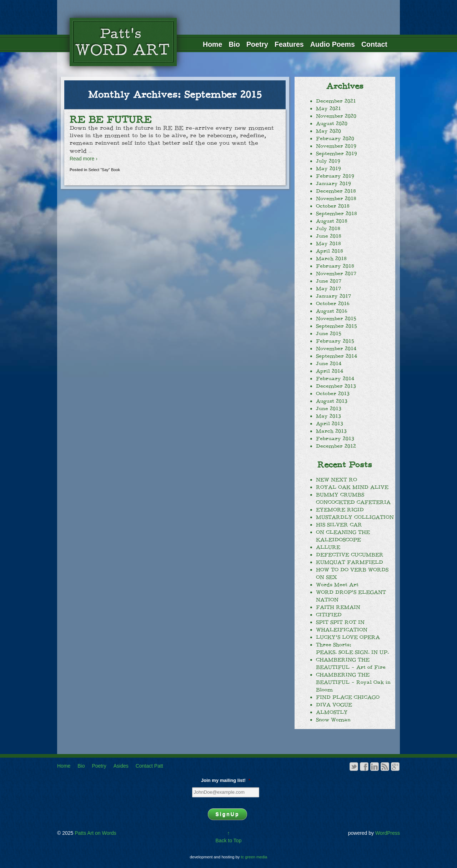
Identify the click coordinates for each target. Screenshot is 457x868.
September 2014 (337, 356)
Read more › (84, 159)
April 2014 (330, 371)
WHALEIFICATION (342, 630)
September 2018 (337, 214)
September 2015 (337, 326)
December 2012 (336, 446)
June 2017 (329, 281)
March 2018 (331, 259)
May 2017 (328, 289)
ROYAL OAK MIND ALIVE (352, 487)
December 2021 (336, 101)
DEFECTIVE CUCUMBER (350, 555)
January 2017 (333, 296)
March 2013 (331, 431)
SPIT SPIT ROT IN (340, 622)
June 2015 (329, 334)
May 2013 (328, 416)
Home (212, 44)
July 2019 (328, 161)
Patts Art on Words (95, 833)
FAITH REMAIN (338, 607)
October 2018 (333, 206)
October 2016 (333, 304)
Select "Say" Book (104, 170)
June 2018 (329, 236)
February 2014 (335, 379)
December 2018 (336, 191)
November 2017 (336, 274)
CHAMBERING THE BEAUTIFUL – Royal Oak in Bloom (353, 682)
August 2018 (332, 221)
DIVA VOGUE (334, 705)
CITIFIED (329, 615)
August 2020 (332, 124)
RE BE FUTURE (111, 120)
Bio (234, 44)
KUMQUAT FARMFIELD (350, 562)
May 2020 (328, 131)
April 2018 (330, 251)
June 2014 (329, 364)
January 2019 (333, 184)
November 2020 (336, 116)
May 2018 (328, 244)
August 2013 (332, 401)
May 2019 (328, 169)
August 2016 (332, 311)
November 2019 (336, 146)
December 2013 (336, 386)
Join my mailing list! (226, 780)
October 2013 (333, 394)
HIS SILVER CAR (339, 525)
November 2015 (336, 319)
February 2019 (335, 176)
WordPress (388, 833)
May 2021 (328, 109)
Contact (374, 44)
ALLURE (328, 547)
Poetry (257, 44)
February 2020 (335, 139)
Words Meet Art (337, 585)
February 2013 (335, 439)
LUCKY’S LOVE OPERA (348, 637)
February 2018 (335, 266)
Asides (121, 766)
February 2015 (335, 341)
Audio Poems (333, 44)
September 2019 (337, 154)
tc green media (254, 857)
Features (289, 44)
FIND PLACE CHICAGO (348, 697)
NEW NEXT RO (337, 480)
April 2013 (330, 424)
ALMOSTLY (332, 712)
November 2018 (336, 199)
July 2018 (328, 229)
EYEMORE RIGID (340, 510)
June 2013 (329, 409)
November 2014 (336, 349)
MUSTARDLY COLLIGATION (355, 517)
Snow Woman (333, 720)
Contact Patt (149, 766)
